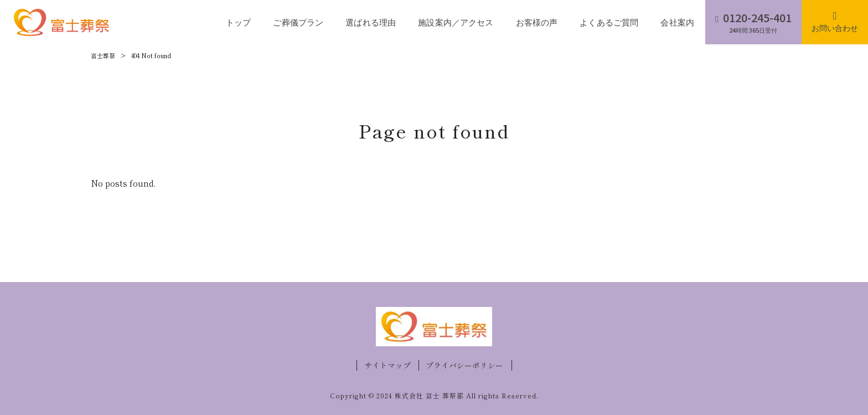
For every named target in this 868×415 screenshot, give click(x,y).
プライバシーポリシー (464, 365)
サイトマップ (387, 365)
